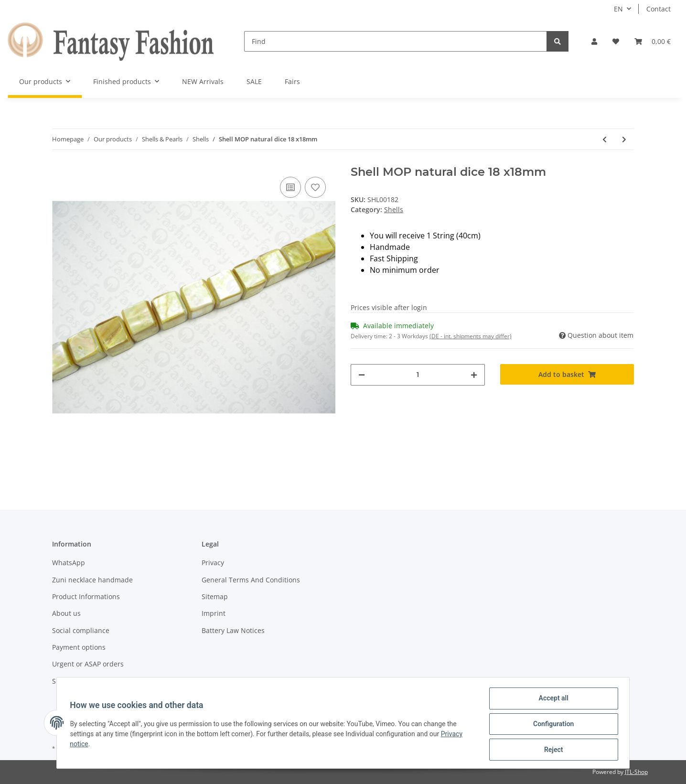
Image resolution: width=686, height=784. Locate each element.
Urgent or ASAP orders (88, 664)
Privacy (213, 563)
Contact (659, 9)
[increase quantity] (474, 375)
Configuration (551, 725)
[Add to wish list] (315, 187)
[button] (594, 41)
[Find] (396, 41)
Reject (551, 750)
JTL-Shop (636, 772)
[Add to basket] (567, 374)
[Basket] (653, 41)
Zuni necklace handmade (92, 580)
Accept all (551, 700)
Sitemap (215, 596)
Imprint (214, 613)
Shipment (68, 681)
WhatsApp (69, 563)
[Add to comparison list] (290, 187)
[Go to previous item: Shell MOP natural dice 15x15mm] (605, 139)
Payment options (79, 647)
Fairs (292, 81)
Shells (394, 209)
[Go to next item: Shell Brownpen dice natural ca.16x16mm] (624, 139)
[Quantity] (418, 375)
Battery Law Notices (233, 630)
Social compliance (81, 630)
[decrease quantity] (362, 375)
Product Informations (86, 596)
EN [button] (618, 9)
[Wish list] (616, 41)
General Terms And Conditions (251, 580)
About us (66, 613)
